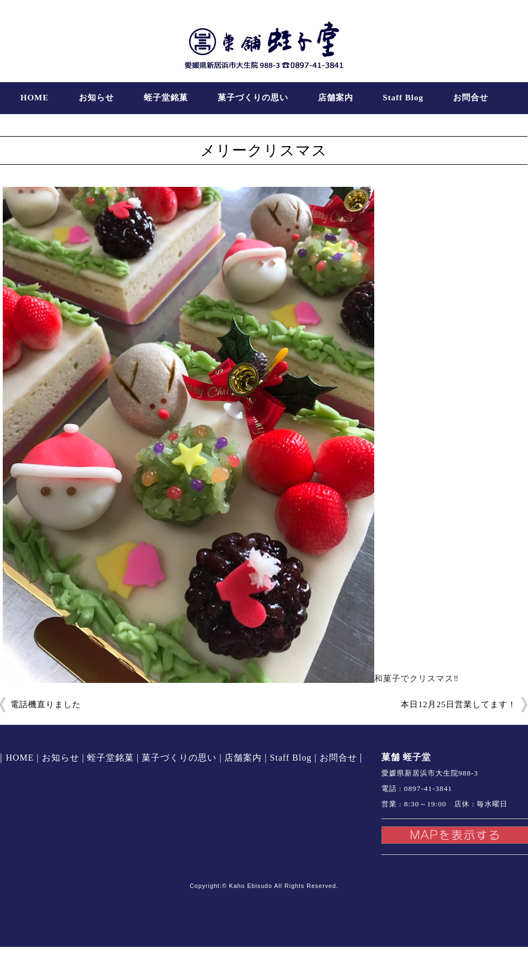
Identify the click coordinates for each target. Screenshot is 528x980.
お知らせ (96, 98)
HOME (35, 98)
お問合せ (471, 98)
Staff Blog (403, 98)
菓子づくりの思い (253, 98)
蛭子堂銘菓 (166, 98)
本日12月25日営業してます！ (459, 704)
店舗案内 (336, 98)
